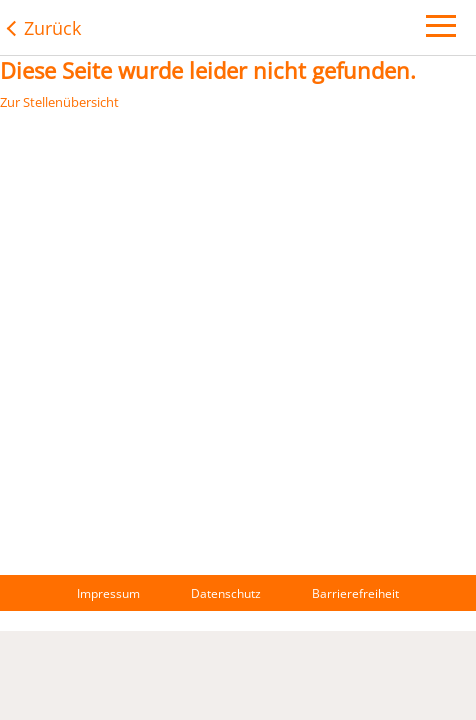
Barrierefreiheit (355, 593)
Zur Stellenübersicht (59, 102)
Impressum (108, 593)
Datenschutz (226, 593)
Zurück (52, 28)
